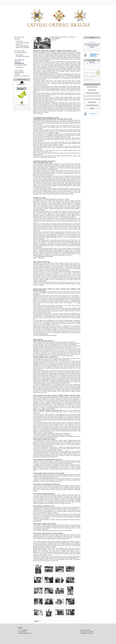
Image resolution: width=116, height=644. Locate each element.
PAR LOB (17, 39)
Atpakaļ (36, 621)
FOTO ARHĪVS (19, 71)
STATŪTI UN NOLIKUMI (22, 43)
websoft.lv (90, 633)
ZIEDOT (17, 74)
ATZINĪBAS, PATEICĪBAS (23, 57)
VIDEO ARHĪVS (19, 72)
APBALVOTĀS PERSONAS (23, 47)
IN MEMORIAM (19, 60)
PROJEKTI (18, 62)
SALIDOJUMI (19, 67)
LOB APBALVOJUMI (21, 53)
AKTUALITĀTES (20, 37)
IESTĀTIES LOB (20, 51)
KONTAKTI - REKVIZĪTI (22, 76)
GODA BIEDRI (19, 55)
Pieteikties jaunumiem (94, 114)
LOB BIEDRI (19, 44)
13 (85, 73)
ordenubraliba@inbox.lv (25, 633)
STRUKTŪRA (19, 41)
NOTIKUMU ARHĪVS (21, 65)
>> (98, 63)
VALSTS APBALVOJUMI (22, 46)
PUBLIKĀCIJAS (19, 63)
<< (85, 63)
